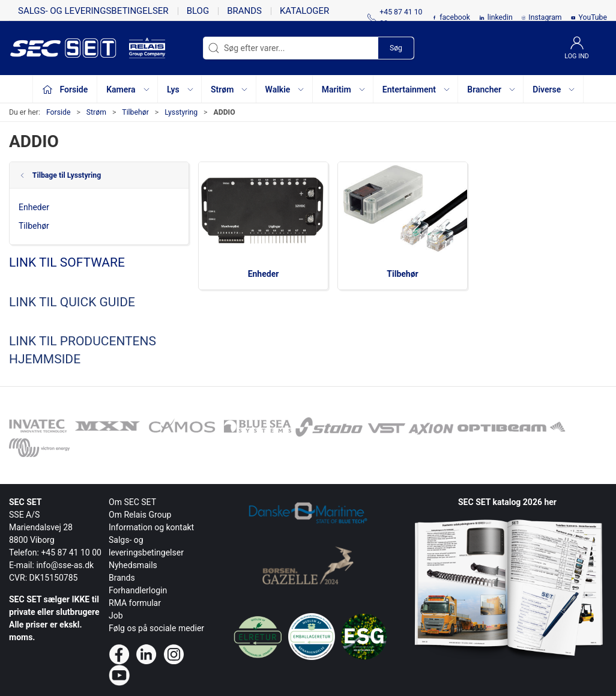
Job (116, 616)
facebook (455, 17)
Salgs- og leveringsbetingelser (93, 11)
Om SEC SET (132, 502)
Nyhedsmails (133, 565)
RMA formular (135, 603)
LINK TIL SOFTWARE (67, 262)
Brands (244, 11)
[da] (69, 48)
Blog (198, 11)
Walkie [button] (285, 89)
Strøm (96, 112)
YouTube (593, 17)
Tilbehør (135, 112)
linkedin (500, 17)
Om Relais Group (140, 515)
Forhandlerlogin (138, 590)
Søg (396, 48)
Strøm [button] (230, 89)
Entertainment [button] (417, 89)
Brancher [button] (492, 89)
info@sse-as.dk (65, 565)
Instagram (545, 17)
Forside (59, 112)
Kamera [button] (128, 89)
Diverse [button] (554, 89)
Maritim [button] (344, 89)
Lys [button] (181, 89)
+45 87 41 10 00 (71, 552)
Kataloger (304, 11)
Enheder (34, 207)
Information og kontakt (151, 527)
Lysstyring (181, 112)
